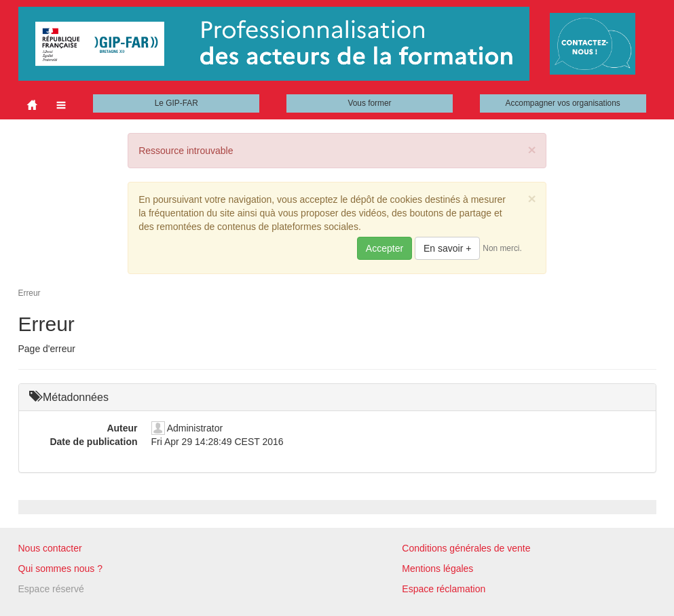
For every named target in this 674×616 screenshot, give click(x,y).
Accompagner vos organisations (563, 103)
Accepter (385, 248)
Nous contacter (50, 548)
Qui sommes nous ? (61, 569)
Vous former (369, 103)
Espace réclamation (444, 589)
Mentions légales (437, 569)
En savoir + (447, 248)
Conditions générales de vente (466, 548)
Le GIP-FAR (176, 103)
